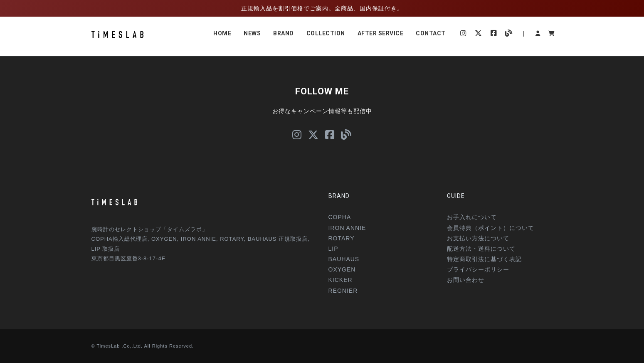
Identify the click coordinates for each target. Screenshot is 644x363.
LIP (333, 249)
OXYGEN (342, 269)
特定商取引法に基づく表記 (484, 259)
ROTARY (342, 238)
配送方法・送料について (481, 249)
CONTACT (431, 33)
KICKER (341, 280)
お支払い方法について (478, 238)
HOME (222, 33)
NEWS (252, 33)
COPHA (340, 217)
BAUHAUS (344, 259)
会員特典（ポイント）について (491, 228)
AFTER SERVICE (381, 33)
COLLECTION (326, 33)
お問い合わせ (466, 280)
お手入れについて (472, 217)
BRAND (284, 33)
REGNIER (343, 291)
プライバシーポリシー (478, 269)
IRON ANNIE (347, 228)
